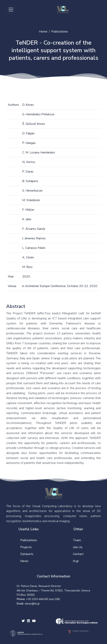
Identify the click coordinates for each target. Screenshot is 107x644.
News (24, 561)
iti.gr (76, 561)
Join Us (78, 547)
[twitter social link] (23, 621)
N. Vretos (29, 162)
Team (77, 540)
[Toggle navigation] (11, 10)
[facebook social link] (28, 621)
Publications (60, 32)
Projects (26, 547)
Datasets (27, 554)
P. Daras (28, 172)
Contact (78, 554)
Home (43, 32)
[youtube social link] (34, 621)
